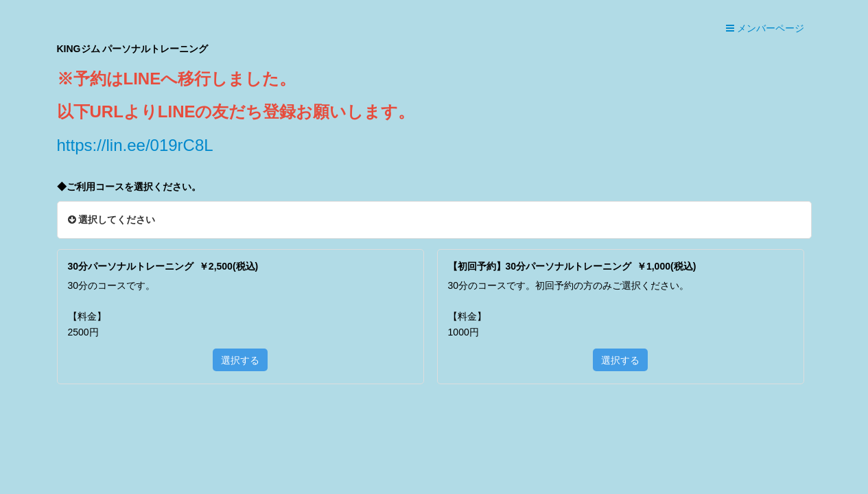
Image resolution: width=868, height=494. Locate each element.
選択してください (112, 220)
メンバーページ (765, 28)
